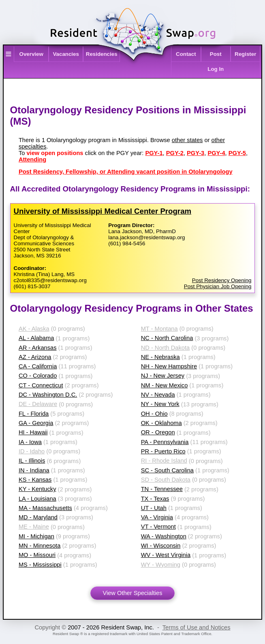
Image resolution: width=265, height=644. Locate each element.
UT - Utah (154, 508)
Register (245, 54)
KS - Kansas (35, 480)
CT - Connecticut (41, 385)
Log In (216, 69)
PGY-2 (175, 153)
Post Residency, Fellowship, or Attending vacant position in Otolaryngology (126, 172)
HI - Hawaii (33, 432)
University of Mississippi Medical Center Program (103, 211)
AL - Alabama (36, 338)
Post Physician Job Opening (218, 286)
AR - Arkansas (38, 348)
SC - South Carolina (167, 470)
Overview (31, 54)
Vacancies (66, 54)
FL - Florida (34, 414)
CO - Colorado (38, 376)
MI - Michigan (36, 536)
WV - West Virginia (166, 555)
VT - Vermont (158, 527)
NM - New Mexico (165, 385)
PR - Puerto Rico (163, 451)
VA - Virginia (157, 517)
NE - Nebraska (160, 357)
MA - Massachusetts (45, 508)
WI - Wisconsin (161, 546)
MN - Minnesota (40, 546)
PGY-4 (216, 153)
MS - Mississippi (40, 565)
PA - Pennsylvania (165, 442)
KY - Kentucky (37, 489)
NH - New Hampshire (169, 366)
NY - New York (160, 404)
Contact (186, 54)
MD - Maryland (38, 517)
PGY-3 (196, 153)
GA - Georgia (36, 423)
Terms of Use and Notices (197, 627)
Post (216, 54)
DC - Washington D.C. (48, 395)
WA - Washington (164, 536)
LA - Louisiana (37, 499)
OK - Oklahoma (161, 423)
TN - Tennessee (162, 489)
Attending (32, 159)
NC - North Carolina (167, 338)
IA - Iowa (30, 442)
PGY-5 (237, 153)
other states (187, 140)
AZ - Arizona (35, 357)
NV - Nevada (158, 395)
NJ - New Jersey (163, 376)
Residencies (102, 54)
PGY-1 (154, 153)
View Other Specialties (132, 593)
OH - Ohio (154, 414)
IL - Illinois (32, 461)
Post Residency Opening (222, 280)
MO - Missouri (37, 555)
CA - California (38, 366)
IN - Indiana (34, 470)
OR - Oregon (158, 432)
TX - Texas (155, 499)
